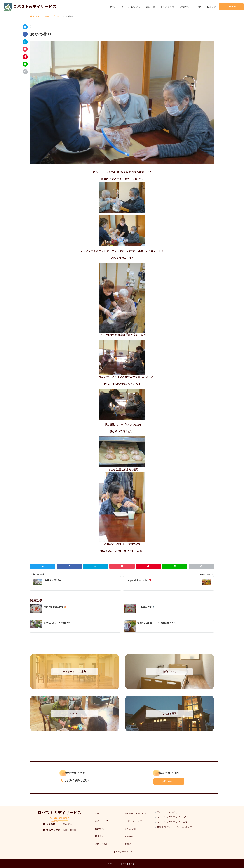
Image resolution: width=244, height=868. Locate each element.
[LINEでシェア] (25, 64)
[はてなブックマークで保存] (25, 42)
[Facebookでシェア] (25, 34)
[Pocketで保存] (25, 49)
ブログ (36, 26)
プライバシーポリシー (122, 852)
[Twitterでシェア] (25, 27)
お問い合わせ (169, 781)
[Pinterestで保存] (25, 57)
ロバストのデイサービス (126, 864)
